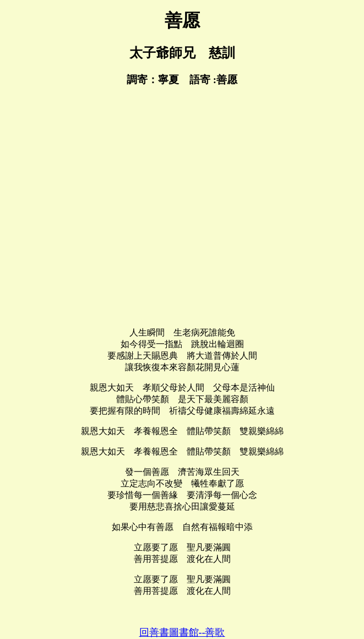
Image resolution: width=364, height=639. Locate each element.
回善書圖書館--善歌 (182, 632)
